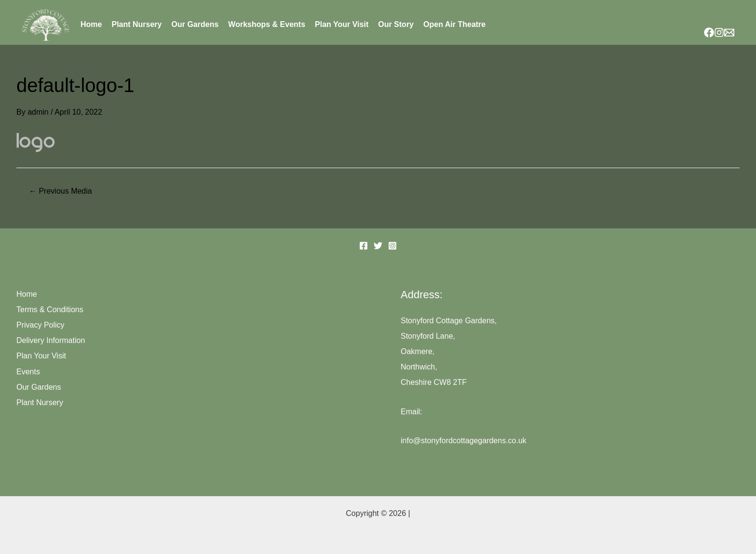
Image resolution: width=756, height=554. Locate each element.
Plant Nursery (136, 24)
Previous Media (61, 191)
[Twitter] (378, 246)
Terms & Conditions (50, 310)
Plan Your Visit (342, 24)
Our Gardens (195, 24)
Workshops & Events (267, 24)
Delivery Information (51, 340)
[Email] (729, 33)
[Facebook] (709, 33)
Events (28, 372)
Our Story (396, 24)
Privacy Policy (40, 325)
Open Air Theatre (454, 24)
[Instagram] (719, 33)
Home (91, 24)
